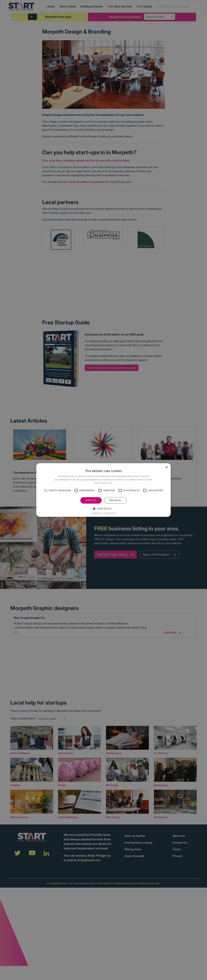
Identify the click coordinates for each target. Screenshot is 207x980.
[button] (46, 491)
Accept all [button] (91, 500)
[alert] (103, 490)
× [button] (166, 467)
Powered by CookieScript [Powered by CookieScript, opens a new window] (104, 513)
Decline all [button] (115, 500)
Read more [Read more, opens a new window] (107, 483)
